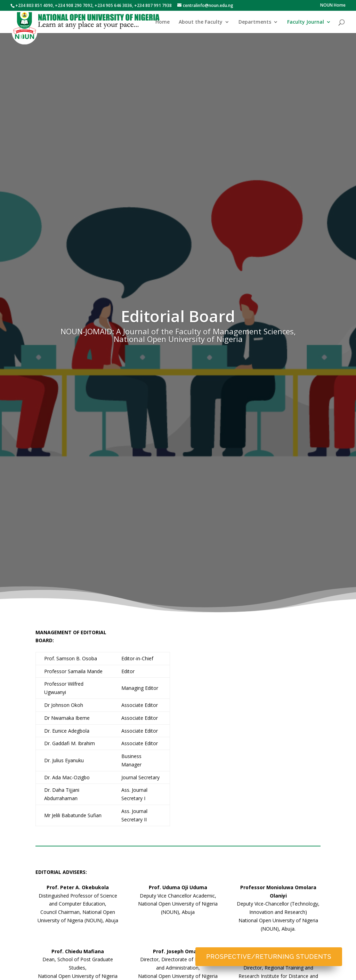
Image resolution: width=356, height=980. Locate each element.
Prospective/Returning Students (269, 957)
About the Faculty (201, 22)
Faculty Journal (306, 22)
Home (163, 22)
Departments (255, 22)
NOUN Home (333, 6)
